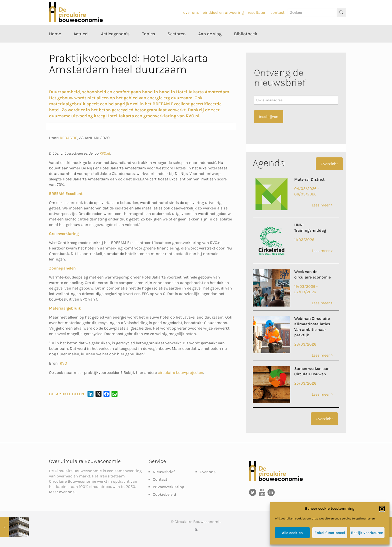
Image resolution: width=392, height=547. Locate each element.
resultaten (257, 12)
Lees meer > (322, 205)
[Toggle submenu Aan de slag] (210, 45)
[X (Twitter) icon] (196, 529)
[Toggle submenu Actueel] (81, 45)
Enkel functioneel (330, 533)
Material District (309, 179)
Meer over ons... (63, 492)
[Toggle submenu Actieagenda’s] (115, 45)
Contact (160, 479)
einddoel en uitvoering (223, 12)
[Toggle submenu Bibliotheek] (246, 45)
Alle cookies (292, 533)
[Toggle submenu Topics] (148, 45)
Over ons (208, 472)
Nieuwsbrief (164, 472)
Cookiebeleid (164, 494)
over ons (191, 12)
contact (277, 12)
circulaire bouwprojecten (180, 372)
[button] (382, 509)
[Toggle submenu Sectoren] (177, 45)
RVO (63, 363)
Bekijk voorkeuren (367, 533)
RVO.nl (105, 153)
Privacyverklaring (168, 487)
